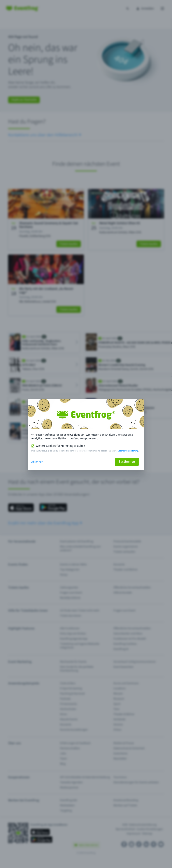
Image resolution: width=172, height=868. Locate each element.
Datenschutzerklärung (128, 451)
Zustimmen (127, 462)
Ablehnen (37, 462)
